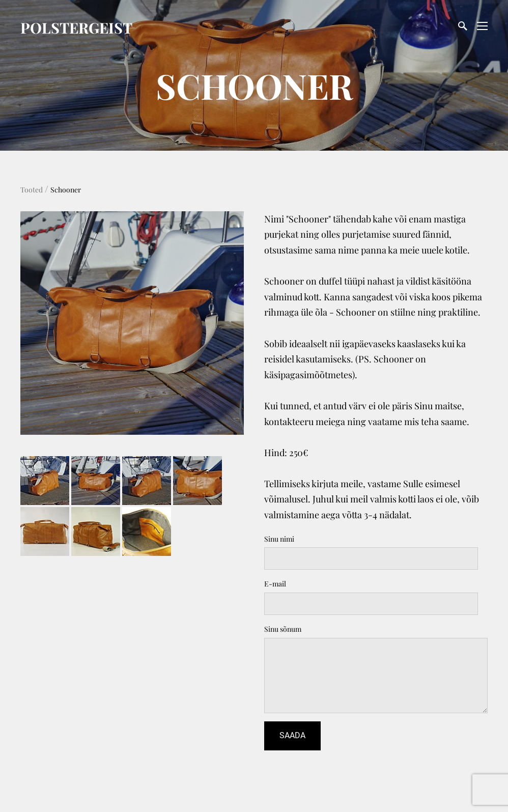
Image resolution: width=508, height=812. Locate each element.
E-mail (275, 584)
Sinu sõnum (283, 629)
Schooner (66, 190)
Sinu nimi (279, 539)
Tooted (32, 190)
